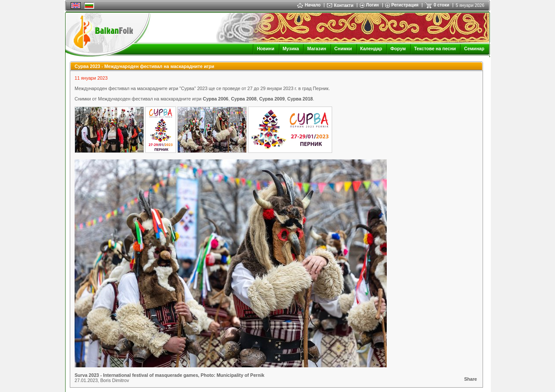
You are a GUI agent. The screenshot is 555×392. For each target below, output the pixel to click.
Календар (371, 49)
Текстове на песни (435, 49)
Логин (372, 5)
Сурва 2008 (244, 99)
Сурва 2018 (300, 99)
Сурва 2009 (272, 99)
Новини (265, 49)
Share (470, 379)
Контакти (344, 5)
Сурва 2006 (216, 99)
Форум (398, 49)
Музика (291, 49)
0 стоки (441, 5)
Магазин (317, 49)
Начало (309, 5)
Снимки (343, 49)
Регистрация (405, 5)
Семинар (474, 49)
